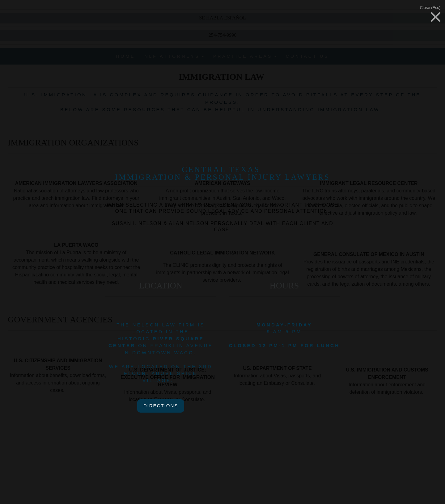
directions (161, 406)
